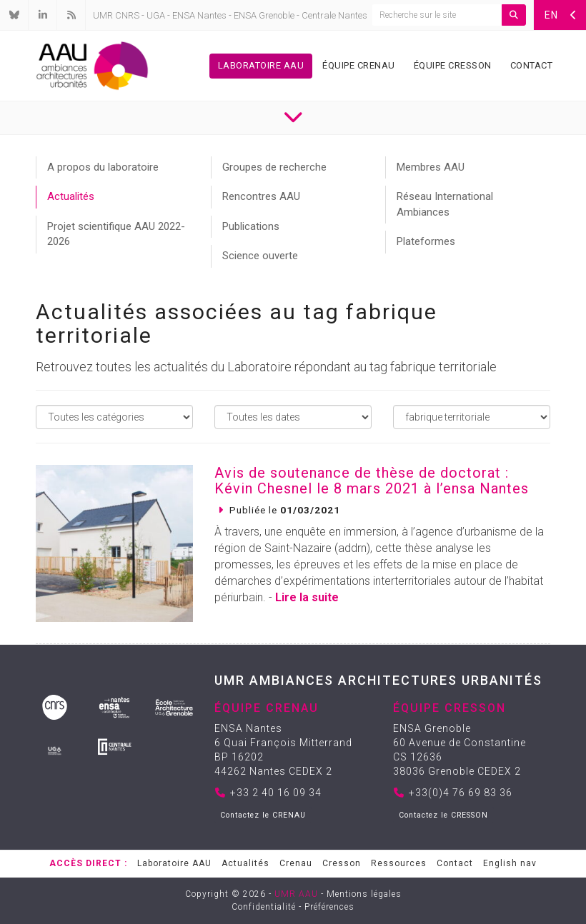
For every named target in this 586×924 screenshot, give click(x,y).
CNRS (127, 15)
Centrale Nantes (334, 15)
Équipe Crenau (359, 65)
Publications (251, 226)
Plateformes (426, 241)
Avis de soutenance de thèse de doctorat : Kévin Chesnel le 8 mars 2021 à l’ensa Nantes (372, 481)
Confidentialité (264, 907)
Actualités (71, 196)
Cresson (342, 863)
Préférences (329, 907)
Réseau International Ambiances (445, 204)
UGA (156, 15)
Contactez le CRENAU (263, 815)
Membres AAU (431, 167)
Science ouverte (260, 256)
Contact (532, 65)
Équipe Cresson (453, 65)
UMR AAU (296, 894)
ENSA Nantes (199, 15)
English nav (510, 863)
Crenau (296, 863)
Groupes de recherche (274, 167)
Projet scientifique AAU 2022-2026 (116, 234)
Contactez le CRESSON (443, 815)
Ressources (399, 863)
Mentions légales (364, 894)
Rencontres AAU (261, 196)
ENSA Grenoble (264, 15)
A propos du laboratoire (103, 167)
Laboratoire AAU (261, 65)
